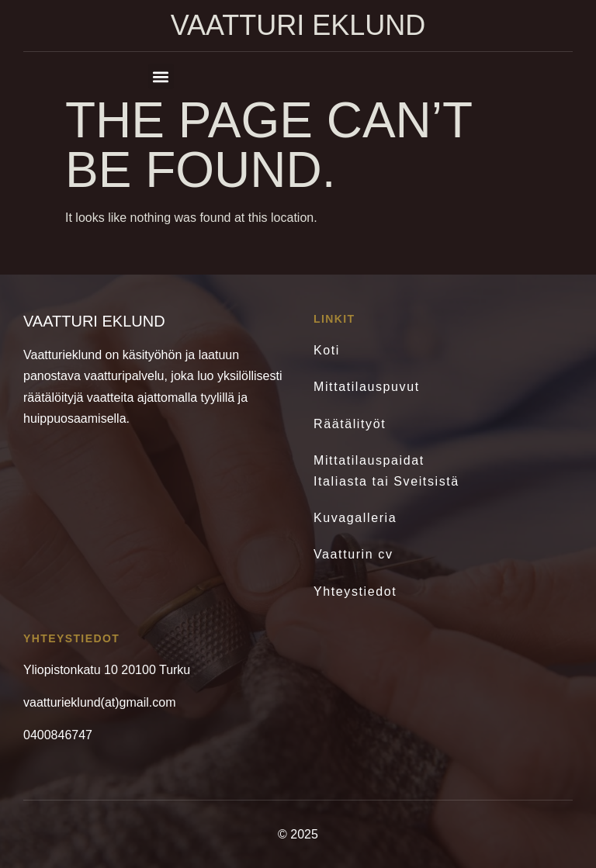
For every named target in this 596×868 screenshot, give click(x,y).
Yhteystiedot (355, 591)
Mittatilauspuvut (367, 387)
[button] (161, 76)
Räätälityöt (350, 424)
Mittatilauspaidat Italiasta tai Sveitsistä (386, 471)
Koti (327, 350)
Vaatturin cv (353, 554)
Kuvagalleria (355, 518)
